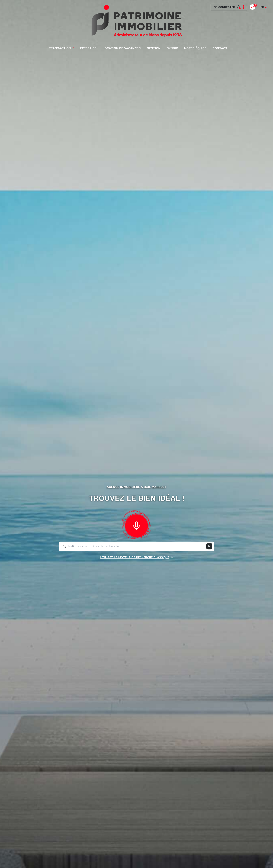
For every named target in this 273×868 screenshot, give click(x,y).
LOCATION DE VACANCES (122, 48)
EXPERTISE (88, 48)
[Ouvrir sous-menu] (74, 48)
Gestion (154, 48)
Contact (220, 48)
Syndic (172, 48)
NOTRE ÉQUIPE (195, 48)
